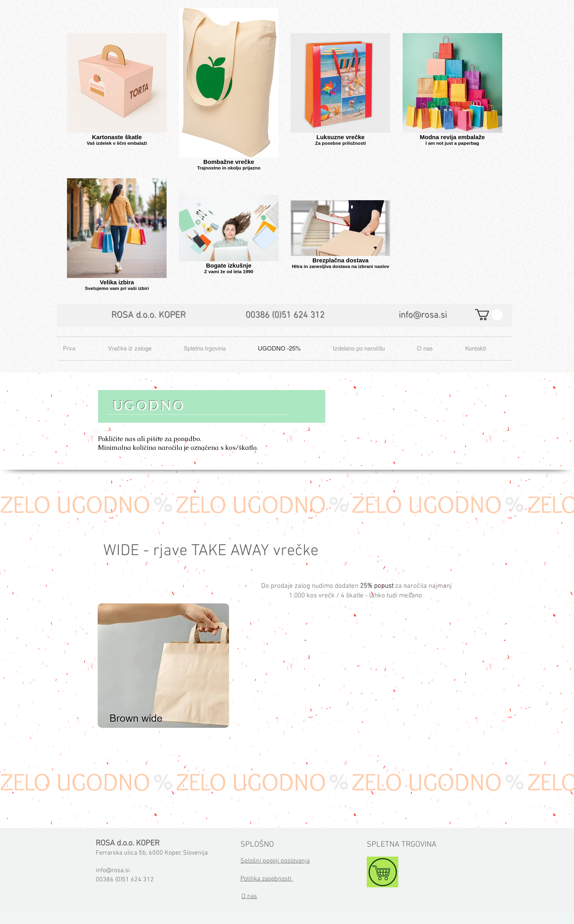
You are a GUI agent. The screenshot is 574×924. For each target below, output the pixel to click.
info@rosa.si (423, 315)
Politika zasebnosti (267, 879)
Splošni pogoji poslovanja (275, 861)
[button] (489, 315)
